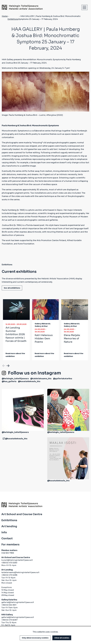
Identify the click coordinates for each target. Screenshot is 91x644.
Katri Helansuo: (44, 339)
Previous (4, 365)
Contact (7, 538)
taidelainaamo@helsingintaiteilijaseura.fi (20, 572)
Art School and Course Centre (22, 514)
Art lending (9, 526)
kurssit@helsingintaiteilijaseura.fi (17, 560)
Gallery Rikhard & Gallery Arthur (43, 325)
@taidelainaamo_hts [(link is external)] (41, 379)
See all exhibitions (12, 288)
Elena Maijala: (72, 339)
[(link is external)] (3, 439)
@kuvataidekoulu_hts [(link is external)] (29, 381)
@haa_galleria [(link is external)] (9, 381)
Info (4, 532)
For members (10, 545)
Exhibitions (13, 19)
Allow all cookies (62, 638)
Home (5, 16)
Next (8, 365)
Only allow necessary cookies (35, 638)
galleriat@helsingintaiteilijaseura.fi (18, 602)
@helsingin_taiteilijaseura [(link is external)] (15, 379)
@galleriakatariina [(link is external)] (63, 379)
